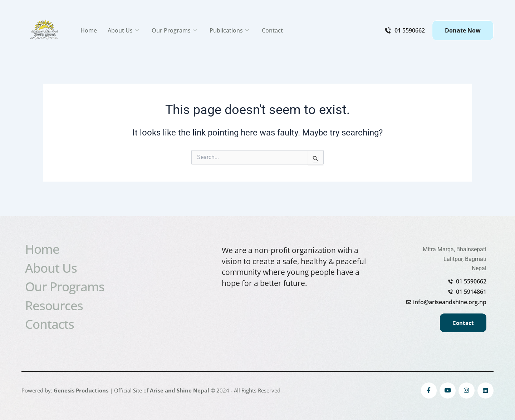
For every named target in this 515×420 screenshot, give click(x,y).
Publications (229, 30)
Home (89, 30)
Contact (272, 30)
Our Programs (174, 30)
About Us (123, 30)
